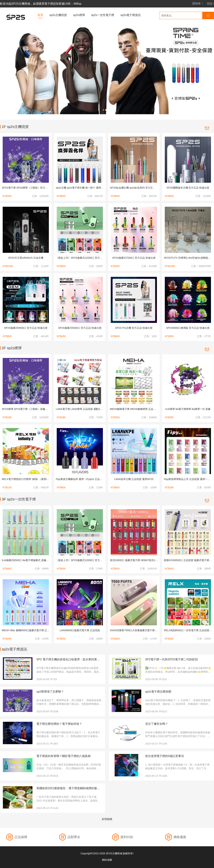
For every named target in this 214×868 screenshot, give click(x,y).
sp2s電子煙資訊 (131, 15)
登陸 (210, 4)
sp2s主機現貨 (58, 15)
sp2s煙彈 (79, 15)
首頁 (40, 15)
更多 (207, 127)
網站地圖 (107, 860)
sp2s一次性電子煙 (103, 15)
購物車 (197, 4)
